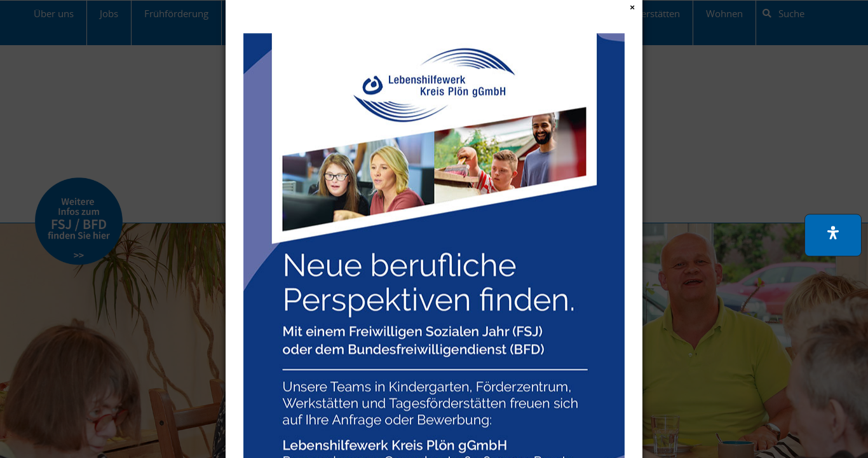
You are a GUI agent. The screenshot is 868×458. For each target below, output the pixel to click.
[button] (833, 235)
